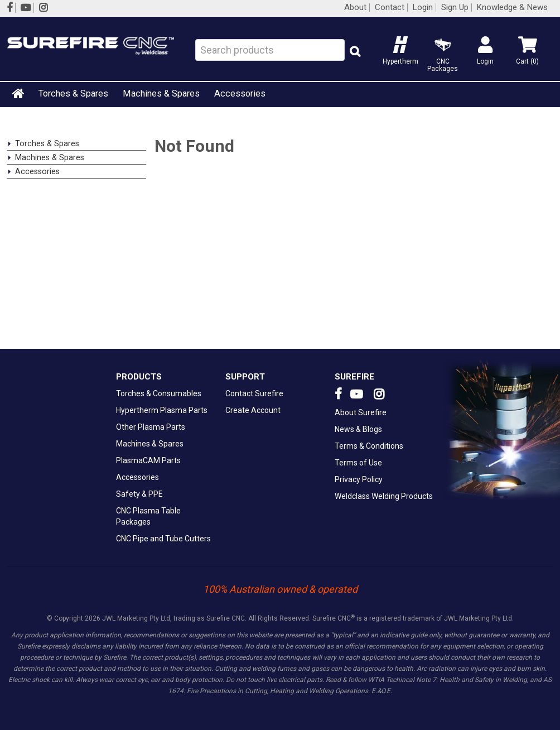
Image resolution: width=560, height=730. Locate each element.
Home (19, 93)
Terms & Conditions (369, 446)
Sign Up (455, 8)
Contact (390, 8)
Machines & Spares (161, 93)
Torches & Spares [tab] (47, 143)
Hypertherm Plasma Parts (162, 410)
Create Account (253, 410)
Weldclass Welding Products (384, 496)
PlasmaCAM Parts (148, 460)
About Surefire (361, 412)
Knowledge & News (512, 8)
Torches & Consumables (159, 393)
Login (423, 8)
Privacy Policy (359, 479)
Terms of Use (358, 463)
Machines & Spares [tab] (50, 157)
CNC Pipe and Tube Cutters (163, 539)
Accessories (240, 93)
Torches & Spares (73, 93)
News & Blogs (358, 429)
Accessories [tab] (37, 171)
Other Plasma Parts (151, 427)
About (355, 8)
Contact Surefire (254, 393)
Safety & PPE (139, 494)
